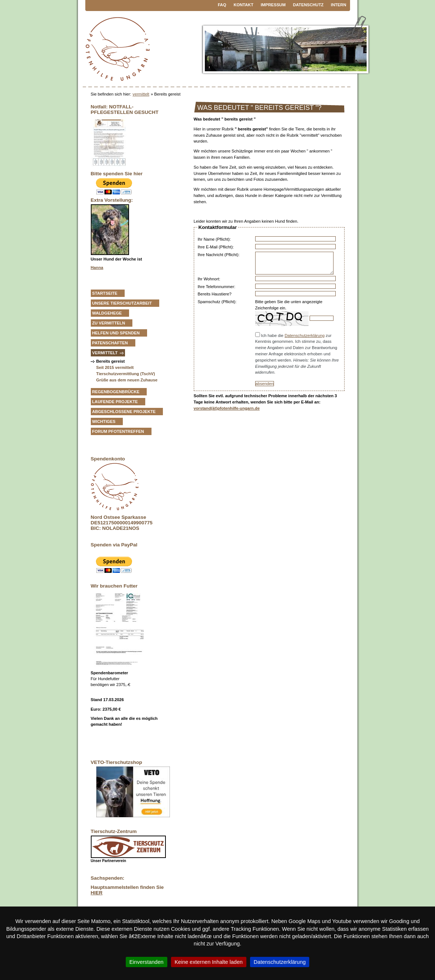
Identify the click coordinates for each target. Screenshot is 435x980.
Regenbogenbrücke (116, 392)
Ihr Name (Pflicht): (214, 239)
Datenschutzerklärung (305, 335)
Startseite (105, 293)
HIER (97, 893)
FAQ (222, 5)
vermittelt (141, 94)
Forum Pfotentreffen (118, 431)
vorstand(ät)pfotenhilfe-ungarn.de (227, 408)
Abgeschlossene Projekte (124, 412)
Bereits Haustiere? (215, 294)
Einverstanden (147, 962)
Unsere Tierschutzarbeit (122, 303)
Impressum (273, 5)
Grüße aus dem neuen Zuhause (127, 380)
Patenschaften (110, 343)
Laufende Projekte (115, 402)
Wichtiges (104, 421)
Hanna (97, 268)
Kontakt (243, 5)
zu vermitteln (109, 323)
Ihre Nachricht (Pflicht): (219, 255)
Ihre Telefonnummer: (217, 287)
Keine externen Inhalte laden (209, 962)
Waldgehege (107, 313)
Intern (339, 5)
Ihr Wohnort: (209, 279)
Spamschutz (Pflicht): (217, 302)
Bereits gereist (111, 361)
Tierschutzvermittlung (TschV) (126, 374)
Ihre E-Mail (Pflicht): (216, 247)
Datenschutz (308, 5)
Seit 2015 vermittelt (115, 367)
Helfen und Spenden (116, 333)
